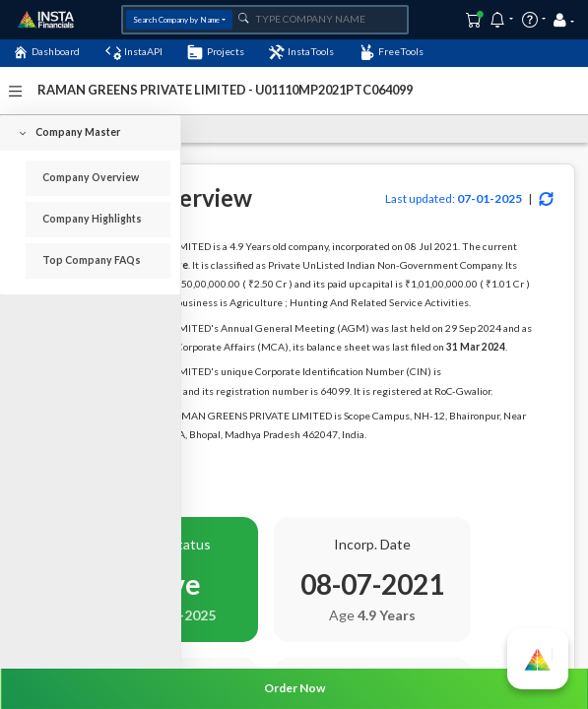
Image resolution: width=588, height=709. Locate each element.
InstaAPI (134, 52)
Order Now (294, 688)
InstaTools (301, 52)
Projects (215, 52)
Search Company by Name (176, 20)
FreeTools (392, 52)
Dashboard (46, 52)
